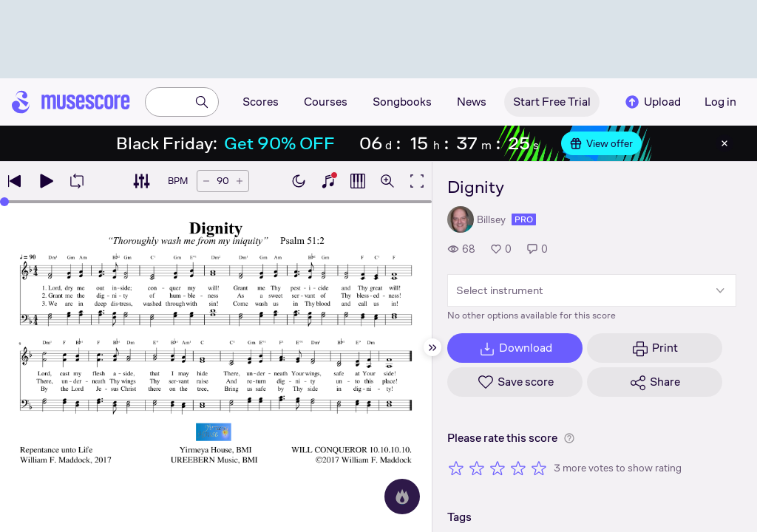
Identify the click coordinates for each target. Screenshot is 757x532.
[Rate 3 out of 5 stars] (498, 468)
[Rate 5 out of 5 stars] (539, 468)
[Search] (202, 102)
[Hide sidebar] (432, 347)
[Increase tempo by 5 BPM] (240, 181)
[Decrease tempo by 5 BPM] (206, 181)
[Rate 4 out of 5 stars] (518, 468)
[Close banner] (724, 143)
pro (524, 219)
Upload (652, 102)
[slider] (4, 202)
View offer (601, 143)
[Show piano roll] (358, 181)
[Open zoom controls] (387, 181)
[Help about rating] (569, 438)
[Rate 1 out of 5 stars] (456, 468)
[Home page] (71, 102)
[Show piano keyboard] (328, 181)
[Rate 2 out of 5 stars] (477, 468)
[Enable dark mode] (299, 181)
